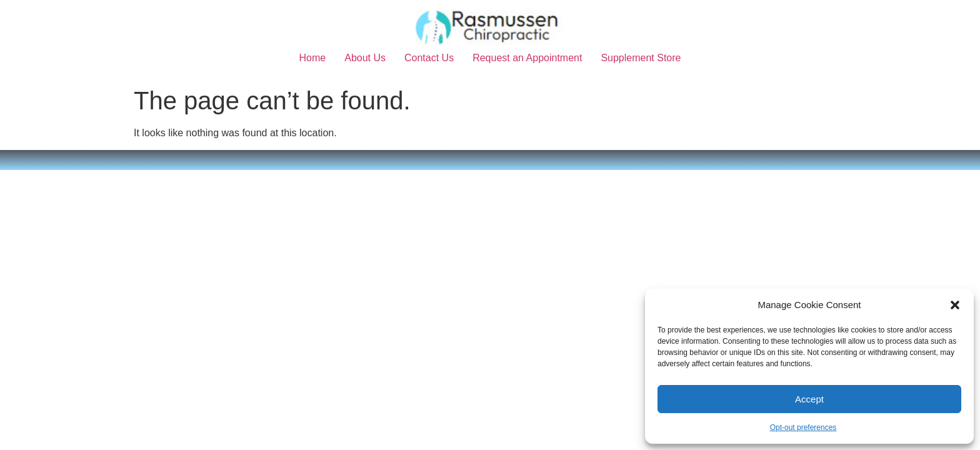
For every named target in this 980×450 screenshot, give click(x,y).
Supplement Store (641, 58)
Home (313, 58)
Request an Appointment (527, 58)
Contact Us (429, 58)
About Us (365, 58)
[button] (955, 305)
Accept (809, 399)
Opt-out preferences (803, 427)
